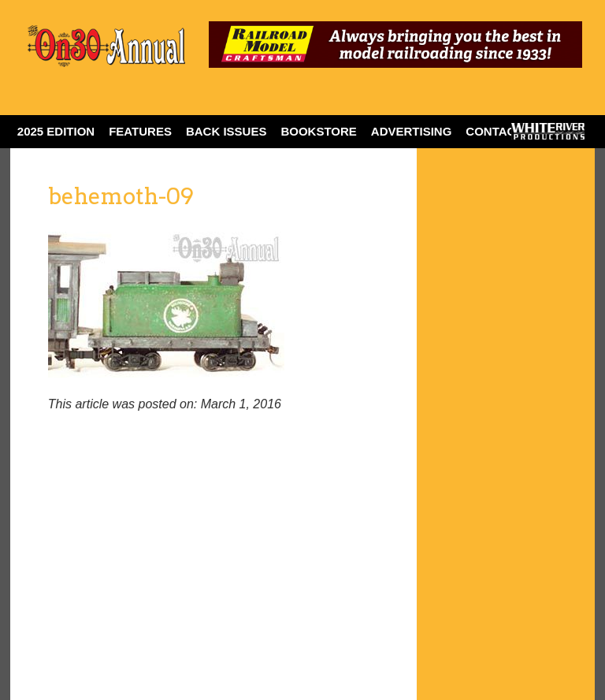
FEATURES (140, 131)
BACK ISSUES (226, 131)
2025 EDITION (56, 131)
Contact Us (504, 131)
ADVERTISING (412, 131)
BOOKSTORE (318, 131)
